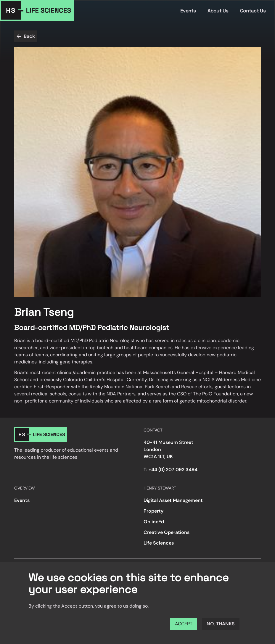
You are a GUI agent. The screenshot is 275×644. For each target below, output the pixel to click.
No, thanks (221, 624)
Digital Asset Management (173, 500)
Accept (184, 624)
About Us (218, 11)
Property (153, 511)
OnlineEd (154, 522)
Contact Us (253, 11)
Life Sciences (159, 543)
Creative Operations (167, 532)
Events (188, 11)
